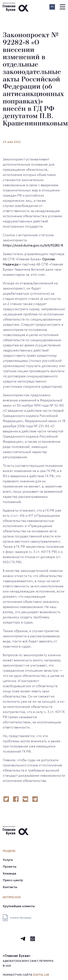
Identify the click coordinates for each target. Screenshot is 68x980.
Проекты (10, 867)
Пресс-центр (13, 880)
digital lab (41, 975)
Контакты (10, 887)
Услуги (8, 860)
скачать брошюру (17, 918)
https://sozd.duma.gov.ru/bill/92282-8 (33, 246)
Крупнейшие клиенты (19, 906)
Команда (9, 874)
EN (52, 7)
